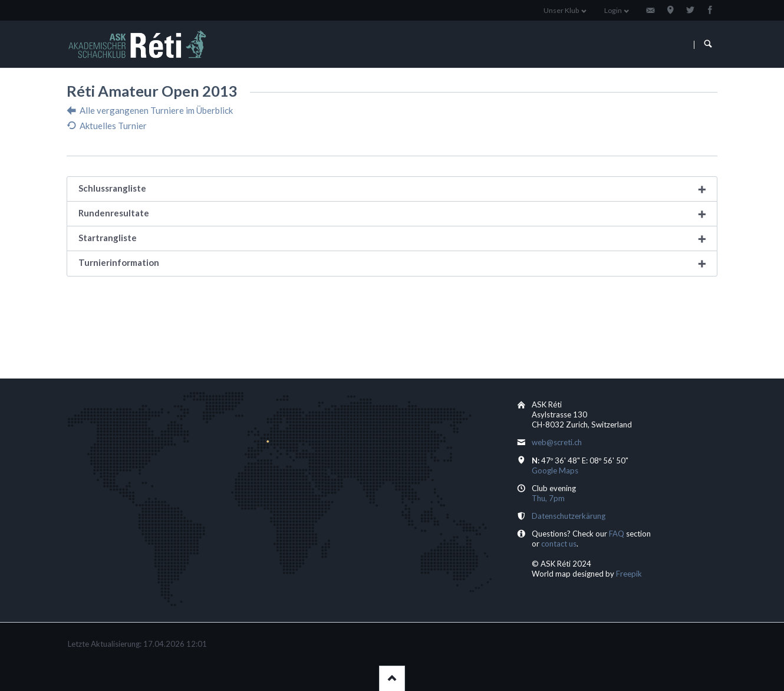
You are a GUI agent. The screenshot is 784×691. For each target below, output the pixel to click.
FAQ (617, 534)
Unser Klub (561, 10)
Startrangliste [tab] (108, 238)
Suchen (708, 45)
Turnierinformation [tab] (119, 262)
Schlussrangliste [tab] (112, 188)
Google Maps (555, 470)
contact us (559, 544)
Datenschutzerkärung (569, 516)
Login (613, 10)
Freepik (629, 574)
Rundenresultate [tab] (114, 213)
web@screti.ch (557, 442)
